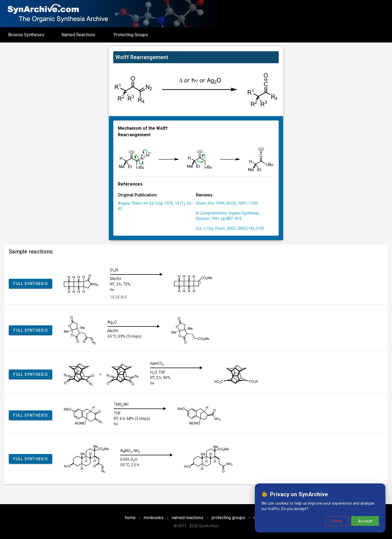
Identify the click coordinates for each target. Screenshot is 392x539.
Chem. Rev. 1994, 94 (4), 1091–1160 (227, 203)
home (130, 518)
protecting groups (228, 518)
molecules (154, 518)
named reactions (188, 518)
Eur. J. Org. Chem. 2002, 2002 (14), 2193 (230, 228)
